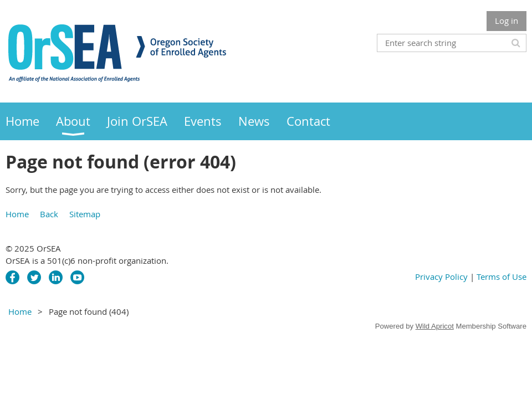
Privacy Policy (441, 277)
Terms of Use (502, 277)
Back (49, 214)
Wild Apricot (435, 326)
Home (17, 214)
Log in (507, 21)
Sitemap (85, 214)
